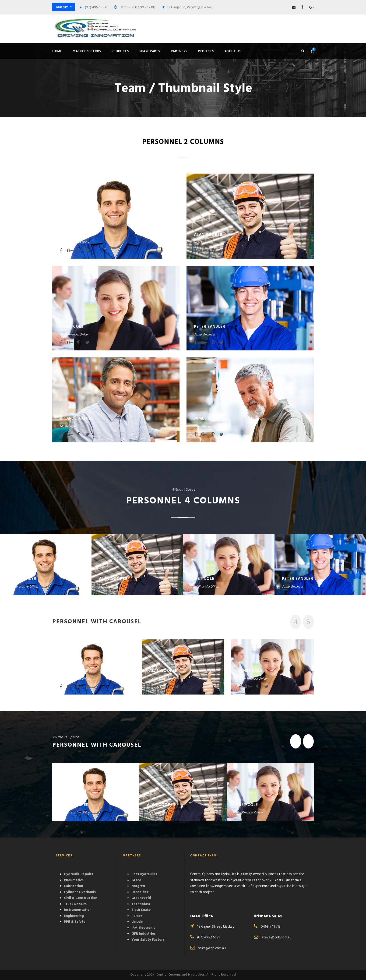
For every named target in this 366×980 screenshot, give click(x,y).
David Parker (74, 235)
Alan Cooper (208, 235)
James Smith (207, 419)
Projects (206, 51)
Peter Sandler (210, 327)
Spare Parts (150, 51)
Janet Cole (72, 327)
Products (120, 51)
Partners (179, 51)
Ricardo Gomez (77, 419)
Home (57, 51)
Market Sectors (87, 51)
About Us (233, 51)
